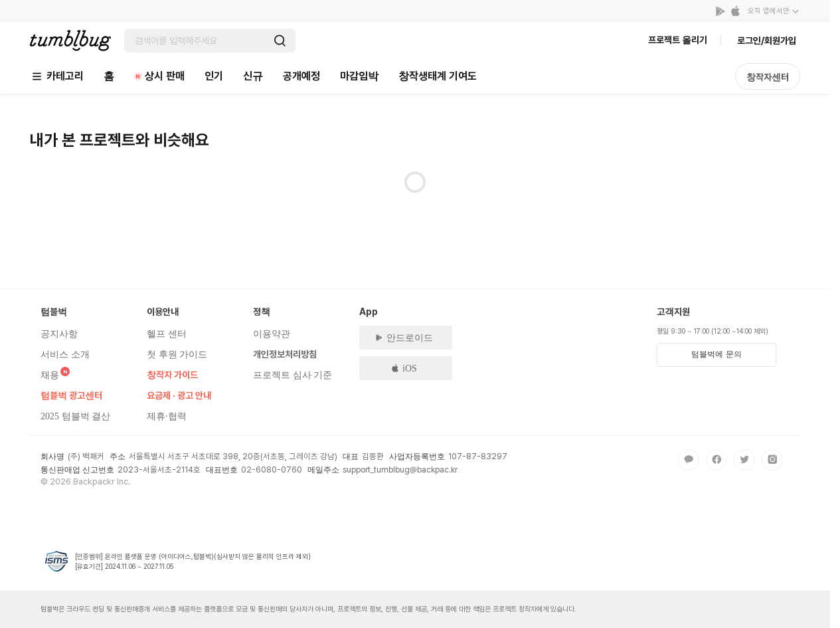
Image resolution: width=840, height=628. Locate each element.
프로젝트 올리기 (678, 40)
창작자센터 (768, 77)
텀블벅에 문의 (716, 354)
